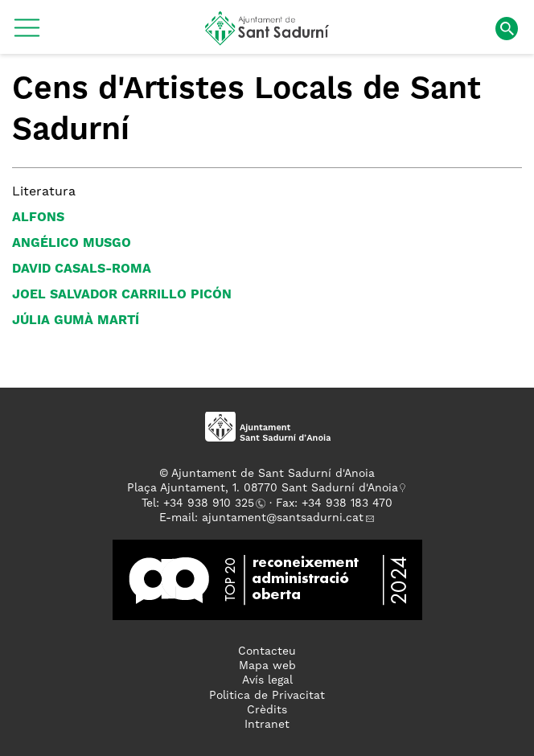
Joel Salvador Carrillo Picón (122, 295)
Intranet (267, 725)
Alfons (38, 218)
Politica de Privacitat (267, 696)
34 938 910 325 (212, 503)
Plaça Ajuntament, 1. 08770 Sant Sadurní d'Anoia (263, 488)
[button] (27, 34)
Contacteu (267, 651)
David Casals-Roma (82, 269)
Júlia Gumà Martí (76, 321)
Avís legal (267, 680)
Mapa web (267, 666)
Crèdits (267, 710)
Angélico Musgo (72, 244)
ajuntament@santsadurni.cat (283, 518)
